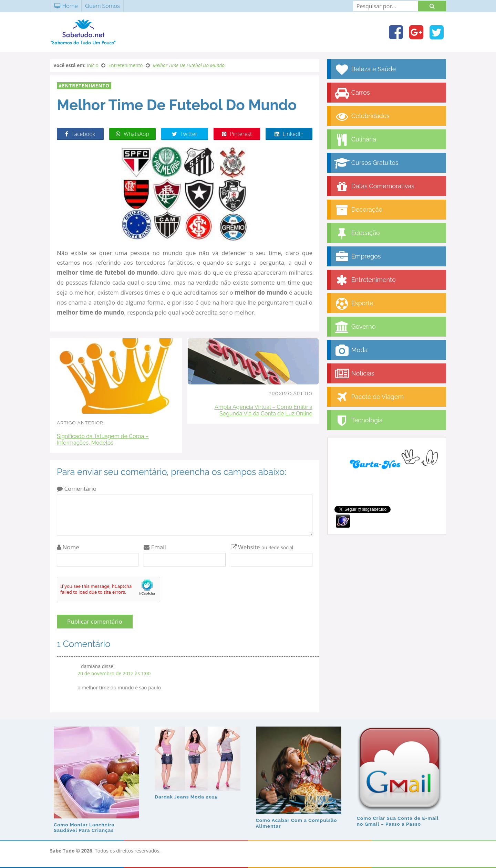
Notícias (354, 374)
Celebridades (362, 117)
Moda (351, 351)
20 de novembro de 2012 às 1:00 (114, 673)
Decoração (358, 210)
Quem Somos (102, 6)
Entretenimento (86, 86)
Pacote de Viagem (369, 397)
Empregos (357, 257)
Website (262, 547)
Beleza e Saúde (365, 70)
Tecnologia (358, 421)
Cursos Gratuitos (366, 163)
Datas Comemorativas (374, 187)
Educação (357, 234)
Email (155, 547)
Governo (355, 327)
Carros (352, 93)
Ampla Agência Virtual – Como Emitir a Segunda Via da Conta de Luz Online (263, 410)
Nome (68, 547)
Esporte (354, 304)
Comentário (77, 489)
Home (66, 6)
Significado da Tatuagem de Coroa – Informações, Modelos (103, 440)
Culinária (355, 140)
